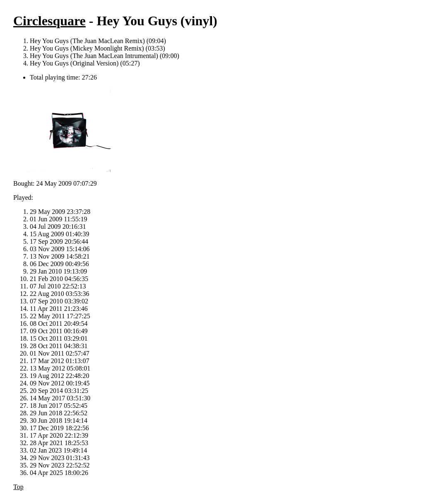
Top (18, 487)
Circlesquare (49, 21)
